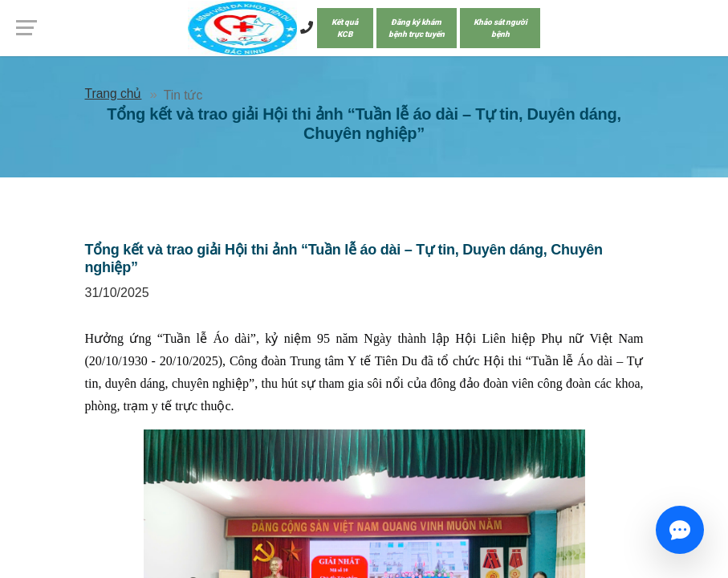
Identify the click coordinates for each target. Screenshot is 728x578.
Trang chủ (114, 94)
